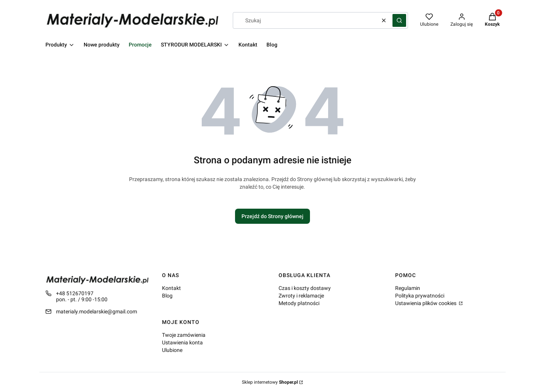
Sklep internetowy (270, 382)
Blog (167, 296)
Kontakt (171, 288)
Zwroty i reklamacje (301, 296)
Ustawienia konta (182, 342)
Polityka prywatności (420, 296)
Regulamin (408, 288)
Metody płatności (299, 303)
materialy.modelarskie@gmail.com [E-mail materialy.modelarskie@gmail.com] (97, 311)
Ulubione (172, 350)
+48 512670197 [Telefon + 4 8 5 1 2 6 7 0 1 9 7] (75, 293)
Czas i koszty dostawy (305, 288)
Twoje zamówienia (184, 335)
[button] (399, 20)
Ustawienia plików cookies (426, 303)
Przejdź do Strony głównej (272, 216)
